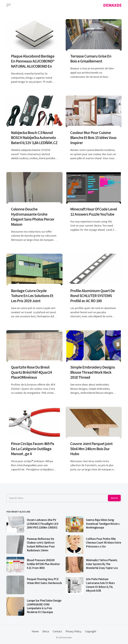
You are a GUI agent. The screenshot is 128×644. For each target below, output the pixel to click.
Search (114, 498)
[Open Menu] (9, 5)
